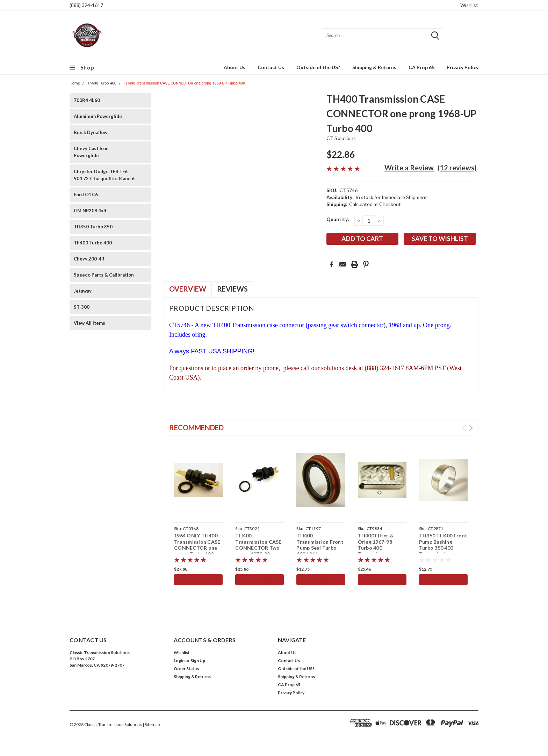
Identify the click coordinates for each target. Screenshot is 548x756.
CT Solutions (341, 138)
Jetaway (83, 291)
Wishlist (469, 5)
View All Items (89, 323)
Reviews (232, 289)
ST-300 (82, 307)
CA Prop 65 (421, 67)
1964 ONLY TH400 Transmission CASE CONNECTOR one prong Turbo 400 (197, 545)
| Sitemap (151, 724)
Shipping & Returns (374, 67)
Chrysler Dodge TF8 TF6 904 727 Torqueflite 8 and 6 (104, 175)
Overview (188, 289)
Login (179, 660)
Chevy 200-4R (89, 259)
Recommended (196, 427)
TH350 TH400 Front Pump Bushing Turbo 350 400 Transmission (443, 545)
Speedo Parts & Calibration (104, 275)
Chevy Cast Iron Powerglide (91, 152)
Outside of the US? (318, 67)
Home (75, 83)
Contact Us (271, 67)
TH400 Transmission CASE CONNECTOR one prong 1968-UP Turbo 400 (184, 83)
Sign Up (198, 660)
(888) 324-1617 (86, 5)
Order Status (186, 669)
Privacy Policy (463, 67)
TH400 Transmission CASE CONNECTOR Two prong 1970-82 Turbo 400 (258, 548)
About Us (235, 67)
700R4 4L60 (87, 100)
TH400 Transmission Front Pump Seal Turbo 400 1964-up (320, 545)
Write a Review (409, 168)
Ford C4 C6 (86, 194)
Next (471, 428)
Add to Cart (198, 579)
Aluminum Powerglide (98, 116)
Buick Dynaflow (91, 132)
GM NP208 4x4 (90, 211)
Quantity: (338, 219)
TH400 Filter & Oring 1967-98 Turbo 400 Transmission (376, 545)
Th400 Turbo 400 (102, 83)
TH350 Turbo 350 (93, 227)
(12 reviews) (457, 168)
